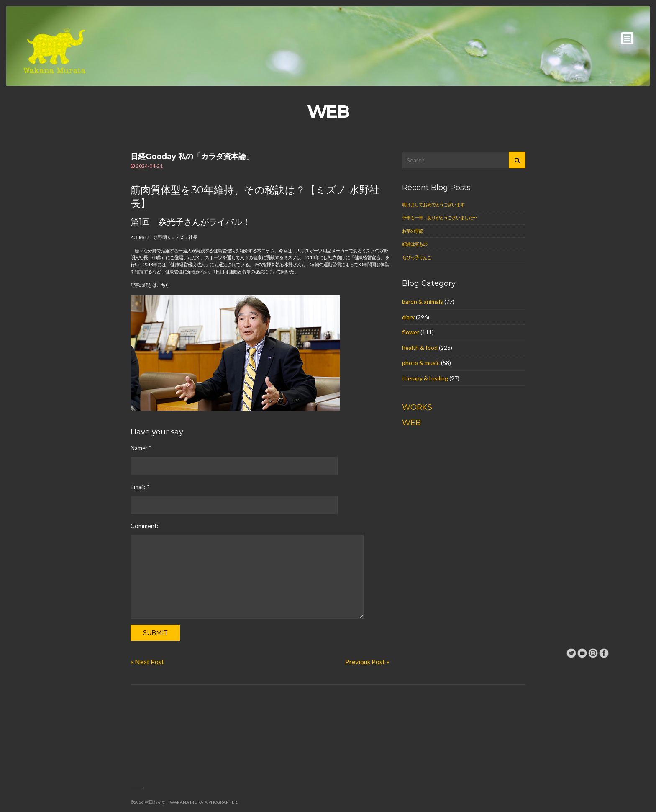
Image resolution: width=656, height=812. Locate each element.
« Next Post (147, 662)
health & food (420, 348)
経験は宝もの (414, 244)
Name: (141, 448)
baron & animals (423, 302)
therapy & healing (425, 378)
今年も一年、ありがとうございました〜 (439, 217)
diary (408, 317)
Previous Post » (367, 662)
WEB (411, 423)
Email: (140, 487)
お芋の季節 (412, 231)
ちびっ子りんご (416, 257)
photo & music (421, 363)
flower (411, 332)
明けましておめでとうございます (433, 204)
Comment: (145, 526)
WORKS (417, 407)
